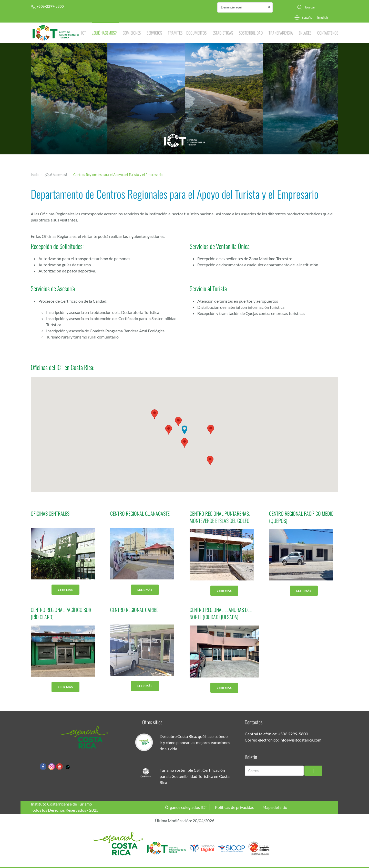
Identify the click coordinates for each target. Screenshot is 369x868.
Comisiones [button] (132, 33)
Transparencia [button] (281, 33)
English (322, 17)
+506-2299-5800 (47, 6)
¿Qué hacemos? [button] (104, 33)
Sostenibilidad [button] (251, 33)
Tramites (175, 33)
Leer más (65, 590)
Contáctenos (328, 33)
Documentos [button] (196, 33)
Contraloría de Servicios (245, 7)
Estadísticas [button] (223, 33)
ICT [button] (84, 33)
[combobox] (316, 7)
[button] (178, 422)
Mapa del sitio (275, 807)
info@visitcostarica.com (300, 740)
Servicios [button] (154, 33)
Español (307, 17)
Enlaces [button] (305, 33)
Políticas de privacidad (235, 807)
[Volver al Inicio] (56, 33)
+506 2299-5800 (293, 734)
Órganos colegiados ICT (186, 807)
